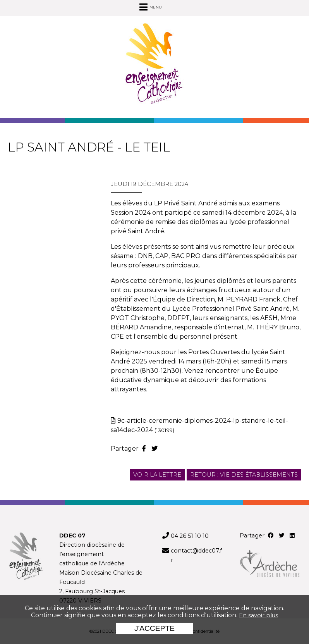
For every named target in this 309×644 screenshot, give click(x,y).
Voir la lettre (157, 475)
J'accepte (154, 628)
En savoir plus (258, 615)
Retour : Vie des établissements (244, 475)
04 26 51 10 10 (190, 536)
